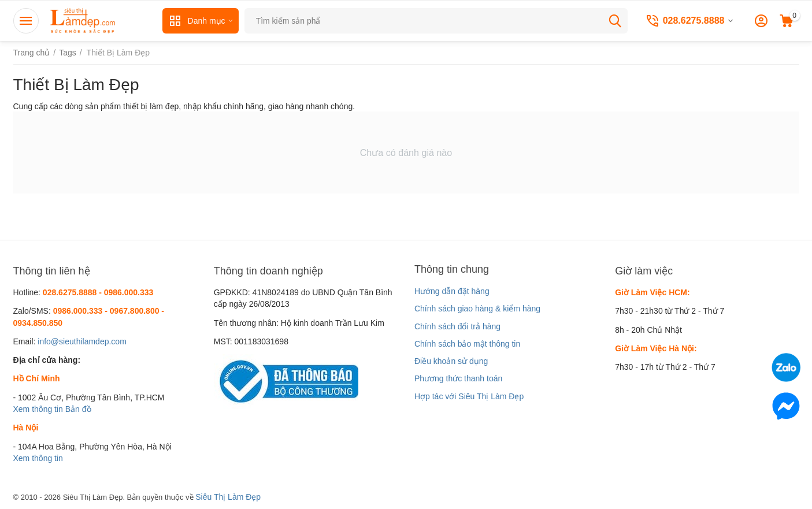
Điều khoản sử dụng (451, 361)
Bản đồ (78, 409)
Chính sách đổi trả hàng (457, 326)
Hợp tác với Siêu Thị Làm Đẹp (469, 396)
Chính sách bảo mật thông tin (467, 344)
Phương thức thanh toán (458, 378)
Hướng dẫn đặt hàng (452, 291)
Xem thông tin (38, 409)
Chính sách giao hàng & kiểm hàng (477, 309)
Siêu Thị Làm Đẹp (228, 497)
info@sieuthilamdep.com (82, 341)
